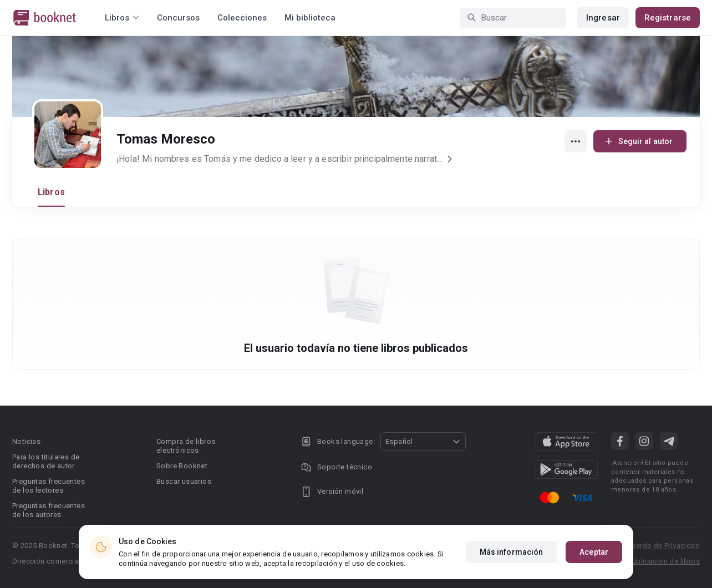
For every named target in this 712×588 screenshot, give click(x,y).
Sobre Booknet (182, 466)
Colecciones (242, 18)
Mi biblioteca (310, 18)
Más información (512, 554)
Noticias (26, 441)
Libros (51, 192)
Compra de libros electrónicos (186, 446)
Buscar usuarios (184, 481)
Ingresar (603, 18)
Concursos (178, 18)
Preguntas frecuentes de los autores (49, 510)
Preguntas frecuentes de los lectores (49, 486)
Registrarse (668, 18)
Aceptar (594, 554)
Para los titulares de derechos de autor (46, 461)
